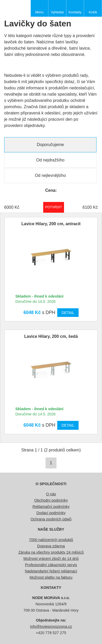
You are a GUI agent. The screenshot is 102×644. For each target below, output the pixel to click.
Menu (39, 12)
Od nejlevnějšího (50, 175)
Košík (93, 12)
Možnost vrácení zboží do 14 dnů (51, 559)
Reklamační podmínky (51, 507)
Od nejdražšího (50, 160)
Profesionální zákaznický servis (51, 565)
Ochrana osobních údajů (51, 519)
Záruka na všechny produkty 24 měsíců (51, 552)
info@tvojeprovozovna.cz (51, 626)
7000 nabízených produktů (51, 540)
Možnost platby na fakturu (51, 577)
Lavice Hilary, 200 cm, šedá (51, 336)
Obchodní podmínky (51, 500)
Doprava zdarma (51, 546)
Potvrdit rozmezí (54, 207)
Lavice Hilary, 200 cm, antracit (51, 224)
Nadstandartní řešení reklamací (51, 571)
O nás (51, 494)
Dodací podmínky (51, 513)
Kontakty (75, 12)
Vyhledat (57, 12)
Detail (68, 313)
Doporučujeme (50, 145)
